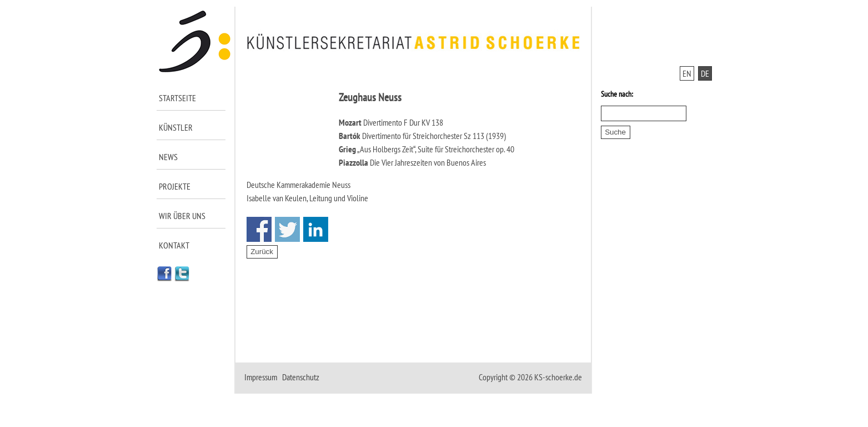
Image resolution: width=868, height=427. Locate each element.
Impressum (261, 377)
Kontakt (174, 245)
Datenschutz (301, 377)
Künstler (176, 127)
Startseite (177, 98)
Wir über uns (182, 216)
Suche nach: (617, 94)
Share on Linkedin (316, 229)
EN (687, 73)
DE (705, 73)
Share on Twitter (287, 229)
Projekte (175, 186)
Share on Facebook (259, 229)
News (168, 157)
